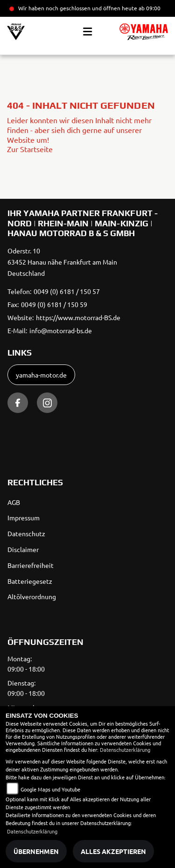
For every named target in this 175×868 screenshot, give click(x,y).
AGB (14, 502)
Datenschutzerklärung (125, 749)
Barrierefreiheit (31, 565)
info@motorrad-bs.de (61, 330)
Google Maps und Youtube (50, 789)
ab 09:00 (149, 8)
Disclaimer (23, 549)
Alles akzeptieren (113, 851)
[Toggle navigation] (87, 32)
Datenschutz (26, 533)
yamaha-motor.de (41, 375)
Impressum (24, 518)
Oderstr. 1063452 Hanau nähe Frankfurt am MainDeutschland (62, 262)
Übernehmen (36, 851)
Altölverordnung (32, 596)
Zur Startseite (30, 149)
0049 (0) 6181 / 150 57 (67, 291)
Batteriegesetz (30, 581)
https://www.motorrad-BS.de (78, 317)
